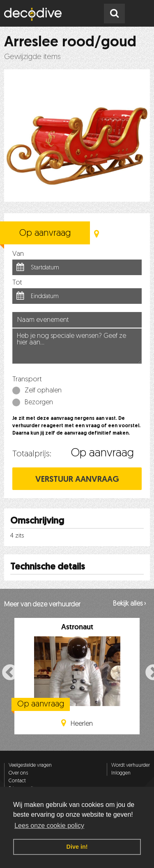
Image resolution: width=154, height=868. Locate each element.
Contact (17, 781)
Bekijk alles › (129, 604)
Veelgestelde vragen (30, 765)
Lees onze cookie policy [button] (49, 826)
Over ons (18, 773)
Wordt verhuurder (131, 765)
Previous (5, 672)
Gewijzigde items (32, 57)
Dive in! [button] (77, 847)
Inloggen (121, 773)
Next (149, 672)
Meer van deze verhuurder (42, 605)
